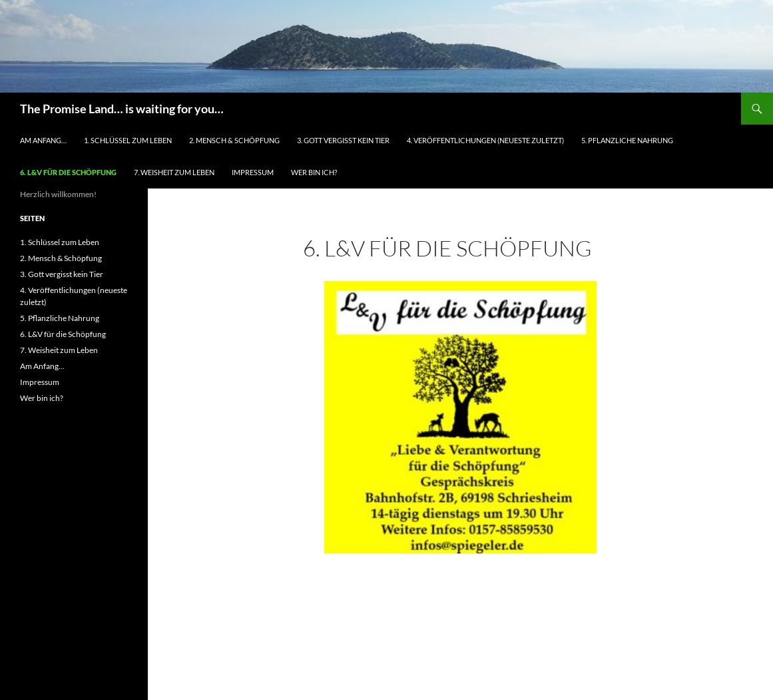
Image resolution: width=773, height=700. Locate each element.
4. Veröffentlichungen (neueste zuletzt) (485, 140)
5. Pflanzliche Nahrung (627, 140)
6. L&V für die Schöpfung (68, 172)
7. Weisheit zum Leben (174, 172)
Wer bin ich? (314, 172)
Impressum (253, 172)
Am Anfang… (43, 140)
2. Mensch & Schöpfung (234, 140)
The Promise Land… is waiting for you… (122, 109)
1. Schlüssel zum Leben (128, 140)
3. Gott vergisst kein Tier (343, 140)
